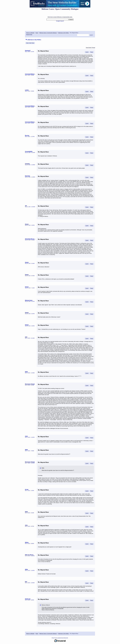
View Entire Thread (90, 48)
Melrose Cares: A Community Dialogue (48, 33)
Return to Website (30, 33)
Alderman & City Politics (63, 33)
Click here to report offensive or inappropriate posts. (60, 17)
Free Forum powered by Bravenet (60, 638)
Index (37, 33)
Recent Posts (29, 35)
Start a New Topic (30, 43)
